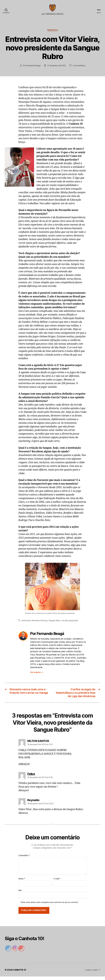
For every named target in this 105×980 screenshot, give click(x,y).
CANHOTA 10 (19, 973)
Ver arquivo (37, 676)
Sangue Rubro (55, 624)
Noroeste (52, 34)
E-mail (57, 882)
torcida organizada (70, 624)
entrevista (26, 624)
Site (20, 894)
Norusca (44, 624)
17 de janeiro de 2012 (57, 69)
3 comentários (79, 69)
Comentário (24, 859)
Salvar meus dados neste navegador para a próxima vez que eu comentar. (50, 906)
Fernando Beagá (33, 69)
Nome (22, 882)
